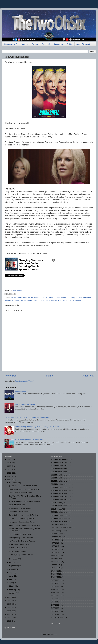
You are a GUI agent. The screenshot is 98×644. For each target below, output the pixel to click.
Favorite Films (57, 534)
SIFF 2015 (55, 589)
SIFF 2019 (55, 602)
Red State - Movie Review (25, 404)
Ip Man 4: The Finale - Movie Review (23, 486)
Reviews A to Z (11, 44)
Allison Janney (34, 297)
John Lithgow (73, 297)
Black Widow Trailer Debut (19, 544)
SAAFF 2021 (56, 577)
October (13, 562)
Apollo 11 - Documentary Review (22, 519)
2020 (9, 476)
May (11, 579)
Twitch (35, 44)
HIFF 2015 (55, 540)
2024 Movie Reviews (59, 518)
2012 (9, 618)
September (14, 566)
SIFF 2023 (55, 611)
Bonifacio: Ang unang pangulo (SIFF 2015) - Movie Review (38, 427)
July (11, 572)
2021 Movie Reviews (59, 506)
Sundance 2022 (57, 617)
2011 (9, 621)
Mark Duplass (39, 300)
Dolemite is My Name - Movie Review (23, 515)
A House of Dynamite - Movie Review (29, 440)
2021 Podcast (56, 509)
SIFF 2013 (55, 583)
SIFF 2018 (55, 599)
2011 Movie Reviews (59, 472)
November (14, 559)
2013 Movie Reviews (59, 478)
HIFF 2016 (55, 543)
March (12, 586)
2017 (9, 601)
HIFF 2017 (55, 546)
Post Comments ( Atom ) (25, 381)
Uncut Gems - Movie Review (20, 534)
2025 (9, 459)
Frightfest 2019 (57, 537)
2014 (9, 611)
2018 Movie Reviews (59, 493)
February (13, 590)
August (12, 569)
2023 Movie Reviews (59, 515)
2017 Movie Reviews (59, 490)
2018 (9, 597)
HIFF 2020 (55, 555)
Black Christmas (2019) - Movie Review (24, 489)
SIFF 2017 (55, 596)
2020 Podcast (56, 503)
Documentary (56, 531)
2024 (9, 463)
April (11, 583)
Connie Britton (60, 297)
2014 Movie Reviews (59, 481)
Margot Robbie (27, 300)
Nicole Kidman (51, 300)
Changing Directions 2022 (61, 527)
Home (50, 376)
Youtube (25, 44)
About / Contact (83, 44)
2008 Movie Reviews (59, 462)
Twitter (70, 44)
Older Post (88, 376)
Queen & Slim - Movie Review (20, 493)
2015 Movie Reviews (59, 484)
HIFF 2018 (55, 549)
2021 (9, 473)
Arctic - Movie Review (17, 551)
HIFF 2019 (55, 552)
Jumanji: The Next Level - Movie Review (24, 525)
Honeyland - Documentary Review (22, 522)
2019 (9, 480)
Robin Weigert (75, 300)
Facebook (46, 44)
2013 (9, 614)
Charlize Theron (47, 297)
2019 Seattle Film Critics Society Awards (25, 501)
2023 (9, 466)
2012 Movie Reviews (59, 475)
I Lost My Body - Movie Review (21, 555)
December (14, 483)
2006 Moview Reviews (60, 459)
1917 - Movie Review (17, 505)
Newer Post (11, 376)
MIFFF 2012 (56, 562)
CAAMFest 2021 (58, 524)
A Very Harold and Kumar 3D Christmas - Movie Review (27, 417)
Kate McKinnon (85, 297)
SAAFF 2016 (56, 568)
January (13, 593)
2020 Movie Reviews (59, 500)
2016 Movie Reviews (59, 487)
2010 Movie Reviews (59, 469)
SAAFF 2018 (56, 571)
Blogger (54, 634)
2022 (9, 470)
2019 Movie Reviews (19, 297)
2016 (9, 604)
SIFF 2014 (55, 586)
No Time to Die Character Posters (22, 541)
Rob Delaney (64, 300)
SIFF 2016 (55, 593)
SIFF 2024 (55, 614)
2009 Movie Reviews (59, 466)
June (11, 576)
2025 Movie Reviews (59, 521)
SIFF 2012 (55, 580)
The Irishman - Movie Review (20, 508)
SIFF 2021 (55, 605)
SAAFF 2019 (56, 574)
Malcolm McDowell (12, 300)
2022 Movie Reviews (59, 512)
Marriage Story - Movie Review (21, 538)
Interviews (55, 559)
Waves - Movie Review (18, 548)
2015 (9, 607)
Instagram (58, 44)
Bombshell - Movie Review (19, 512)
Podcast (54, 565)
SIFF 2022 (55, 608)
